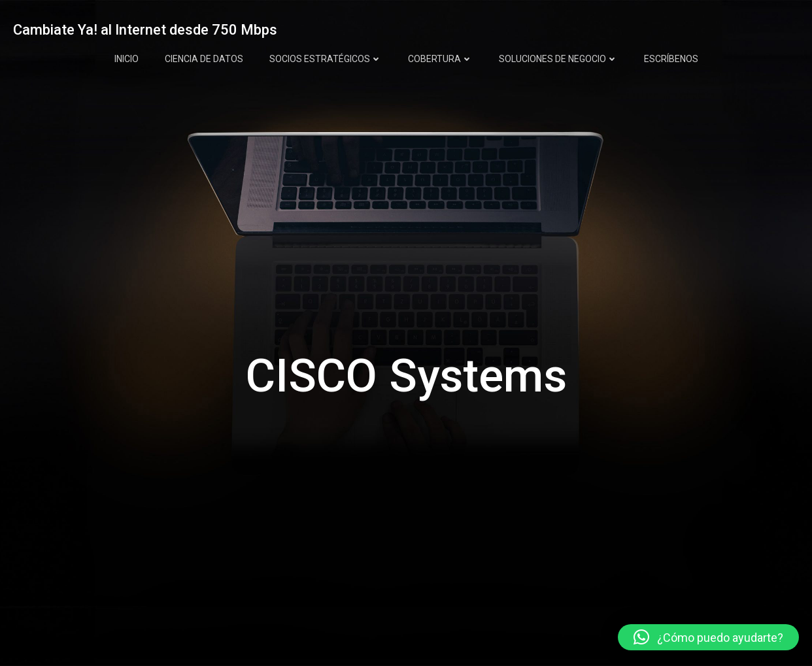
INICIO (127, 59)
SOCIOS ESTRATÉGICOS (326, 59)
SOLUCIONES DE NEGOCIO (558, 59)
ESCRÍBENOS (671, 59)
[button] (708, 637)
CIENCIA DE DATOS (204, 59)
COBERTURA (440, 59)
